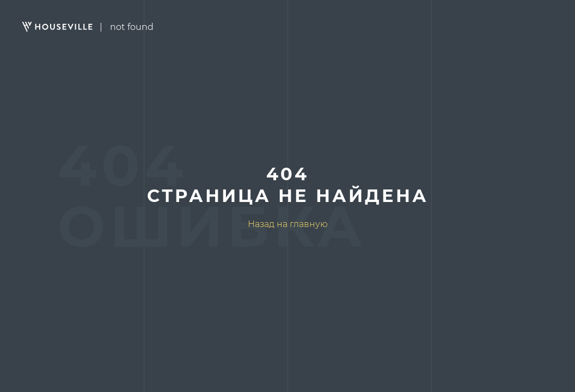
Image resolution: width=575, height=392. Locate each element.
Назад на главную (288, 224)
